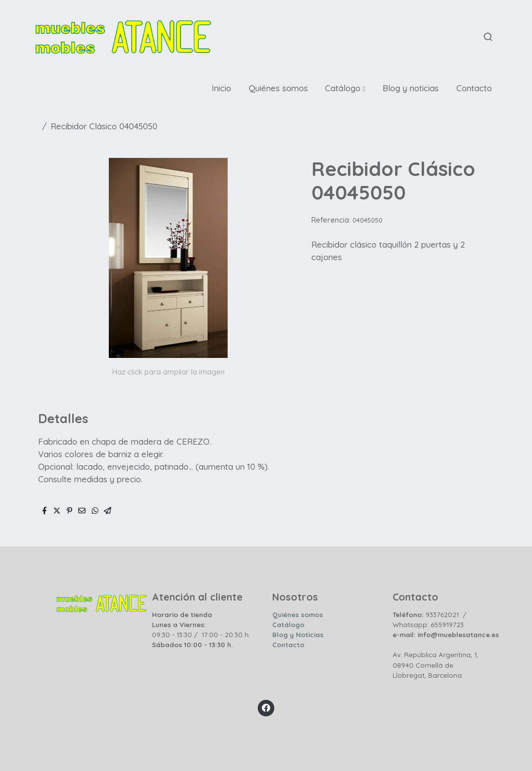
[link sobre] (85, 601)
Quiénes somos (298, 615)
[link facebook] (266, 707)
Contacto (288, 645)
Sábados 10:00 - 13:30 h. (192, 645)
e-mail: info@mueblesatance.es (446, 635)
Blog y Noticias (298, 635)
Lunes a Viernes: (179, 625)
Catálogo (288, 625)
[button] (345, 88)
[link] (123, 37)
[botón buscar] (488, 37)
